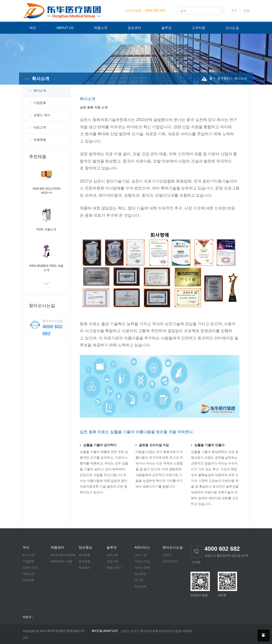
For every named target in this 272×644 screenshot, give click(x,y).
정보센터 (134, 28)
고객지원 (198, 28)
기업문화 (40, 103)
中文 (234, 11)
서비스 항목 (142, 568)
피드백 (139, 580)
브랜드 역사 (42, 115)
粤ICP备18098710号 (105, 631)
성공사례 (112, 561)
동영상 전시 (114, 568)
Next (47, 284)
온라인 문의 (170, 561)
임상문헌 (140, 574)
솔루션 (166, 28)
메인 (33, 28)
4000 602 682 (155, 10)
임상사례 (140, 586)
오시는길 (232, 28)
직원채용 (40, 140)
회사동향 (84, 555)
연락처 (167, 555)
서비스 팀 (141, 555)
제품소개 (101, 28)
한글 (246, 11)
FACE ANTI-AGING (63, 555)
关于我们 (224, 78)
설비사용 (112, 555)
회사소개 (241, 78)
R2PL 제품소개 (46, 229)
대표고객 (40, 127)
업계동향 (84, 561)
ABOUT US (65, 28)
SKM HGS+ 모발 (61, 561)
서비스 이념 (142, 561)
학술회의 (84, 568)
